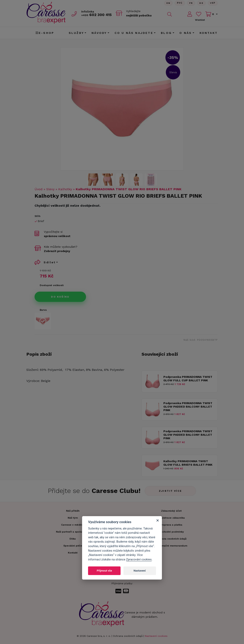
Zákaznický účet (171, 511)
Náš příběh (73, 511)
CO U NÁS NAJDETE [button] (134, 33)
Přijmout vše (104, 571)
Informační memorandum (171, 546)
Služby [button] (76, 33)
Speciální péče (73, 546)
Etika (73, 539)
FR (191, 3)
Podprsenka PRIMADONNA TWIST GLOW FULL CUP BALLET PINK (188, 379)
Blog (166, 33)
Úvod (39, 189)
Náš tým (73, 518)
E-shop (45, 33)
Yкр (213, 3)
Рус (180, 3)
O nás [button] (186, 33)
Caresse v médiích (73, 525)
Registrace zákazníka (171, 518)
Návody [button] (99, 33)
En (168, 3)
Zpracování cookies (139, 560)
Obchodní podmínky (171, 532)
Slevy (50, 189)
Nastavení (140, 571)
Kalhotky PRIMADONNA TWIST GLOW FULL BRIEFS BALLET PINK (188, 463)
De (201, 3)
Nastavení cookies (156, 636)
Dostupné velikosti (52, 285)
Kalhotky (65, 189)
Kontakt (209, 33)
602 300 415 (96, 15)
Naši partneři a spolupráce (73, 532)
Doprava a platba (171, 525)
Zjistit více (170, 491)
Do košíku (60, 297)
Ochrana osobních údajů (128, 636)
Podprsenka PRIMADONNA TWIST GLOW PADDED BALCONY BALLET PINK (188, 407)
